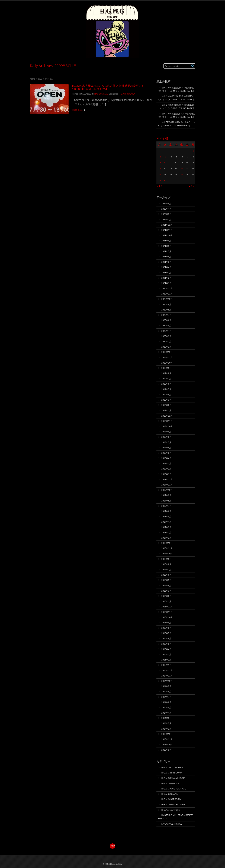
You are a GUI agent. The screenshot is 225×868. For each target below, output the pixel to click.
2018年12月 (167, 416)
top (112, 846)
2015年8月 (166, 628)
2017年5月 (166, 517)
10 (165, 163)
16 (160, 169)
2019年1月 (166, 410)
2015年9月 (166, 623)
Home (33, 79)
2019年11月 (167, 358)
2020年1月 (166, 347)
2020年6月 (166, 320)
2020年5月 (166, 326)
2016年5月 (166, 580)
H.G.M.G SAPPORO (171, 799)
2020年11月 (167, 294)
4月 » (192, 186)
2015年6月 (166, 639)
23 (160, 175)
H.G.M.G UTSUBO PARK (173, 805)
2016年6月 (166, 575)
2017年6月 (166, 511)
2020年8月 (166, 310)
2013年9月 (166, 750)
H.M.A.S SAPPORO (171, 810)
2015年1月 (166, 665)
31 (165, 181)
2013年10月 (167, 745)
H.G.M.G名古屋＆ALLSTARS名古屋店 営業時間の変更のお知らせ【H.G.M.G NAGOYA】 (108, 87)
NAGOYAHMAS (101, 94)
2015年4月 (166, 649)
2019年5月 (166, 389)
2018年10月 (167, 426)
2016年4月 (166, 586)
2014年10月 (167, 681)
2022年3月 (166, 214)
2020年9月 (166, 305)
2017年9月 (166, 495)
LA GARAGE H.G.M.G (172, 824)
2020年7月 (166, 315)
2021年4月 (166, 267)
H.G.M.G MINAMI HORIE (173, 778)
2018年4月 (166, 458)
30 (160, 181)
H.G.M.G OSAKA (169, 794)
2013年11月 (167, 739)
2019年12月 (167, 352)
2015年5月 (166, 644)
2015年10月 (167, 617)
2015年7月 (166, 633)
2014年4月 (166, 713)
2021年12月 (167, 225)
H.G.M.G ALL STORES (172, 767)
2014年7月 (166, 697)
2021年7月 (166, 251)
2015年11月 (167, 612)
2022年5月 (166, 204)
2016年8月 (166, 564)
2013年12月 (167, 734)
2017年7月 (166, 506)
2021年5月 (166, 262)
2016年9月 (166, 559)
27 (182, 175)
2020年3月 (166, 336)
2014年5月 (166, 708)
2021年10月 (167, 235)
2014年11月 (167, 676)
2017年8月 (166, 501)
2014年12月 (167, 671)
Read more (77, 110)
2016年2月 (166, 596)
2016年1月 (166, 601)
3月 (46, 79)
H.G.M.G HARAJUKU (171, 773)
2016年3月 (166, 591)
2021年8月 (166, 246)
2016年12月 (167, 543)
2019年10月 (167, 363)
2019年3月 (166, 400)
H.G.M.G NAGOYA (127, 94)
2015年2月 (166, 660)
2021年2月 (166, 278)
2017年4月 (166, 522)
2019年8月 (166, 373)
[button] (193, 66)
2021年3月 (166, 273)
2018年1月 (166, 474)
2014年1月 (166, 729)
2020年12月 (167, 289)
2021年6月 (166, 257)
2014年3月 (166, 718)
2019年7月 (166, 379)
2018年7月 (166, 442)
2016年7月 (166, 570)
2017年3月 (166, 527)
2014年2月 (166, 723)
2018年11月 (167, 421)
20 (182, 169)
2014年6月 (166, 702)
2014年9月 (166, 686)
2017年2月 (166, 533)
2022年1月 (166, 220)
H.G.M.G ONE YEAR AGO (174, 789)
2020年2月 (166, 342)
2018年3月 (166, 464)
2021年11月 (167, 230)
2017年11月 (167, 485)
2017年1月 (166, 538)
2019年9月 (166, 368)
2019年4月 (166, 395)
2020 (40, 79)
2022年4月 (166, 209)
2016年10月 (167, 554)
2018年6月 (166, 448)
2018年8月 (166, 437)
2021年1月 (166, 283)
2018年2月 (166, 469)
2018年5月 (166, 453)
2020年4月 (166, 331)
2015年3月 (166, 655)
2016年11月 (167, 548)
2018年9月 (166, 432)
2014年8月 (166, 692)
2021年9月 (166, 241)
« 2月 (160, 186)
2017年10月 (167, 490)
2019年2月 (166, 405)
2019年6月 (166, 384)
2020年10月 (167, 299)
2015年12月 (167, 607)
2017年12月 (167, 480)
